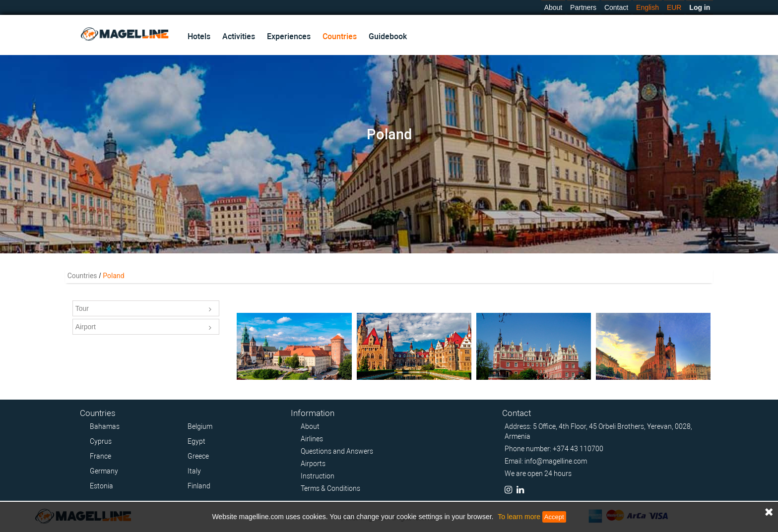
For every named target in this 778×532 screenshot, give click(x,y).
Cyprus (101, 441)
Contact (616, 7)
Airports (313, 464)
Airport (144, 328)
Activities (239, 36)
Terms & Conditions (330, 488)
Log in (700, 7)
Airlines (312, 439)
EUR (674, 7)
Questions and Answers (337, 451)
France (100, 456)
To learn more (519, 517)
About (553, 7)
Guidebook (388, 36)
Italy (194, 471)
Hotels (199, 36)
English (648, 7)
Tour (144, 309)
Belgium (200, 426)
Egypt (196, 441)
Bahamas (105, 426)
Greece (198, 456)
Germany (104, 471)
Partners (583, 7)
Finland (199, 486)
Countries (340, 36)
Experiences (289, 36)
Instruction (318, 476)
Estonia (101, 486)
